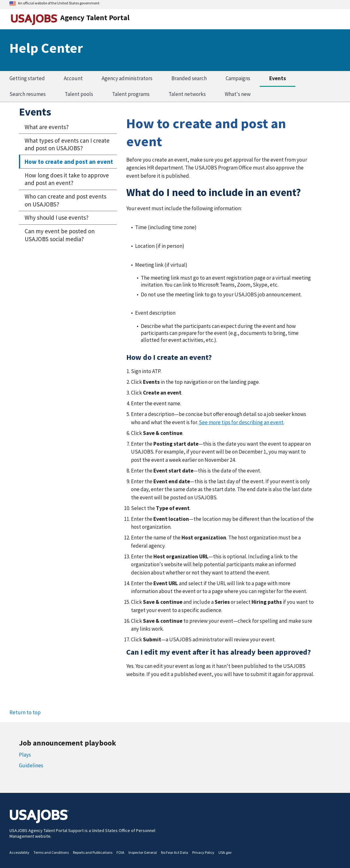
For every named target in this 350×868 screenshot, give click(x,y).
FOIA (120, 852)
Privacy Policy (203, 852)
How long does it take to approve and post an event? (67, 179)
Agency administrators (127, 78)
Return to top (25, 712)
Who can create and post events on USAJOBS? (65, 200)
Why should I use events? (57, 217)
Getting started (27, 78)
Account (73, 78)
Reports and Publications (93, 852)
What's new (238, 94)
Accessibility (19, 852)
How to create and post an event (69, 162)
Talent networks (187, 94)
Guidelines (31, 765)
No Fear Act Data (175, 852)
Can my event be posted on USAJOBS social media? (60, 235)
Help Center (46, 48)
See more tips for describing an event (241, 422)
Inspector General (143, 852)
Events (278, 78)
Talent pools (79, 94)
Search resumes (28, 94)
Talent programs (131, 94)
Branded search (189, 78)
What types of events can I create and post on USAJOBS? (67, 144)
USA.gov (225, 852)
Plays (25, 755)
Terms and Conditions (51, 852)
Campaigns (238, 78)
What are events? (47, 127)
